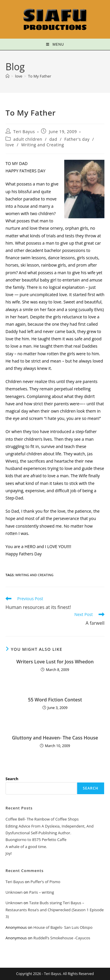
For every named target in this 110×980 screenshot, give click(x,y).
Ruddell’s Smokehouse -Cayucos (62, 938)
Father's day (77, 139)
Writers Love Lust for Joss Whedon (55, 662)
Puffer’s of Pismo (45, 882)
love (10, 145)
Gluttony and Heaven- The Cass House (55, 738)
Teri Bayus (24, 132)
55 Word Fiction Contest (55, 700)
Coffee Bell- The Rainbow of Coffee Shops (42, 819)
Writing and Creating (43, 145)
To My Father (40, 76)
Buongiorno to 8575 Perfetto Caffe (36, 840)
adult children (28, 139)
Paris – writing (42, 892)
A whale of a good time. (26, 847)
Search (12, 779)
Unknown (14, 892)
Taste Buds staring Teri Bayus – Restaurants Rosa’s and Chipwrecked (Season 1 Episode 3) (55, 910)
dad (53, 139)
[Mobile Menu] (55, 44)
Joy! (9, 853)
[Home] (7, 76)
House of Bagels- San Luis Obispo (63, 927)
